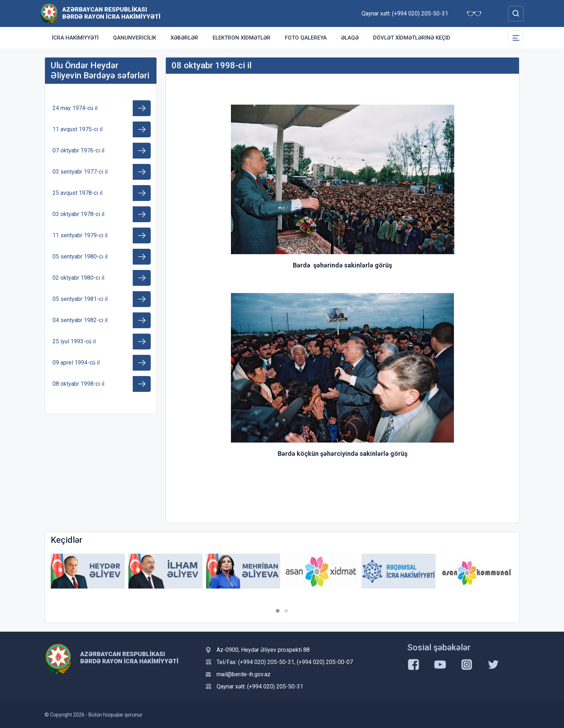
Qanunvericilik (135, 38)
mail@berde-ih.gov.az (244, 674)
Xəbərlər (184, 38)
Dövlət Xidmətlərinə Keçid (412, 38)
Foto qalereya (306, 38)
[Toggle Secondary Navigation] (516, 38)
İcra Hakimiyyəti (75, 38)
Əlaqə (350, 38)
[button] (278, 611)
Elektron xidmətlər (242, 38)
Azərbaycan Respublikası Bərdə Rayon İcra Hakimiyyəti (111, 13)
